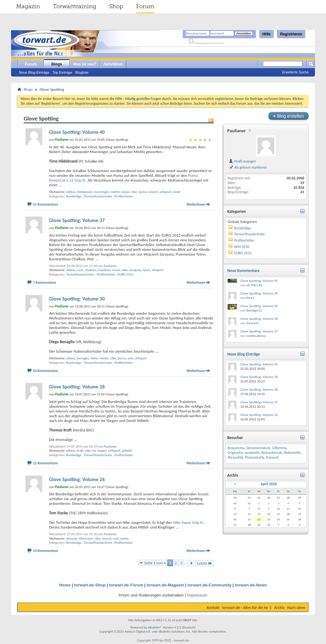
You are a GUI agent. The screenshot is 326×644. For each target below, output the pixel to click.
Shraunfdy (235, 457)
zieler (177, 192)
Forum (145, 6)
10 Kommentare (46, 371)
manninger (101, 192)
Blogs (56, 64)
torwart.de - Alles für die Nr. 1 (247, 607)
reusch (153, 192)
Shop (116, 6)
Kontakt (213, 607)
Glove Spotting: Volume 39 (259, 293)
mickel (104, 358)
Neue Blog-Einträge (34, 72)
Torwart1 (253, 323)
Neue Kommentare (243, 271)
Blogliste (82, 72)
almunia (72, 539)
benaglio (83, 358)
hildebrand (85, 192)
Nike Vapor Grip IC (188, 522)
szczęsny (135, 270)
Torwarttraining (75, 6)
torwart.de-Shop (90, 585)
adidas (70, 192)
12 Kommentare (46, 463)
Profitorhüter (124, 196)
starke (125, 539)
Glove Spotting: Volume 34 (259, 306)
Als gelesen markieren (248, 167)
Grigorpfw (235, 453)
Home (65, 585)
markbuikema (256, 336)
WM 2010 (242, 247)
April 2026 (269, 484)
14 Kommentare (46, 551)
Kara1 (250, 298)
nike (134, 192)
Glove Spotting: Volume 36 (259, 415)
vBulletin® (155, 627)
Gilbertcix (279, 448)
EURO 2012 (126, 274)
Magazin (28, 6)
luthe (94, 358)
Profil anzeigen (242, 161)
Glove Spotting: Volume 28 (77, 387)
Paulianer (110, 266)
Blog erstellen (288, 116)
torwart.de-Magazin (165, 585)
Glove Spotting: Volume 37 (77, 220)
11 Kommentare (46, 204)
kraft (80, 451)
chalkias (90, 270)
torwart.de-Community (209, 585)
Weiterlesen (196, 204)
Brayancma (236, 448)
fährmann (86, 539)
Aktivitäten (113, 64)
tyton (146, 270)
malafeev (104, 270)
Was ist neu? (85, 64)
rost (116, 539)
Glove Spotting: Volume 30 (77, 299)
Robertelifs (292, 453)
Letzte (205, 563)
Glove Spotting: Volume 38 (259, 319)
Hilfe (266, 34)
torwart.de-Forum (126, 585)
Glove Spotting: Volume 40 (77, 132)
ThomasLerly (254, 457)
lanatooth (252, 453)
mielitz (115, 192)
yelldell (127, 451)
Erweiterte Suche (295, 72)
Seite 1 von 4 (155, 563)
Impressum (197, 595)
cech (80, 270)
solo (130, 358)
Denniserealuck (258, 448)
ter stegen (100, 451)
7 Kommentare (45, 282)
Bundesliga (74, 196)
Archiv (279, 607)
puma (143, 192)
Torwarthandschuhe (98, 196)
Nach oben (296, 607)
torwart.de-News (251, 585)
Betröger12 (254, 310)
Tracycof (272, 457)
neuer (125, 192)
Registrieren (291, 34)
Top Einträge (62, 72)
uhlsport (166, 192)
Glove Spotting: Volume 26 (77, 479)
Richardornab (272, 453)
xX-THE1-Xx (254, 285)
